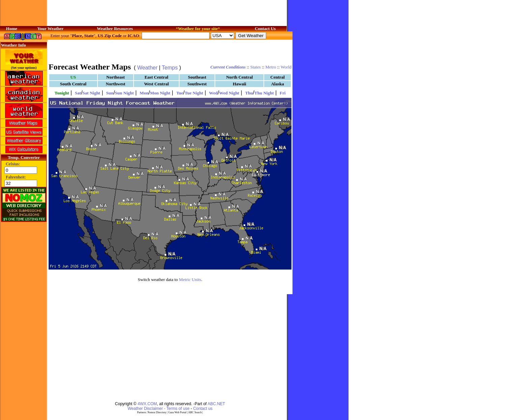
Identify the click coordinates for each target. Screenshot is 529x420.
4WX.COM (147, 404)
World (286, 67)
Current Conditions (228, 67)
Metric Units (190, 279)
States (256, 67)
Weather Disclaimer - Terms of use (159, 409)
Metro (271, 67)
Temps (170, 68)
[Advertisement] (170, 51)
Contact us (203, 409)
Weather (147, 68)
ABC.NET (216, 404)
